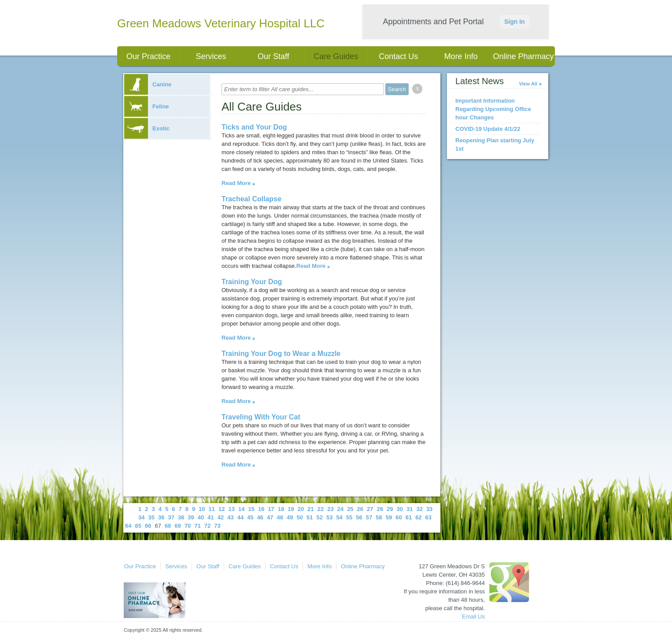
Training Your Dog (252, 282)
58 (379, 517)
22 (321, 509)
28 (380, 509)
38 (181, 517)
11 (212, 509)
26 (360, 509)
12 (222, 509)
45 (250, 517)
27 (370, 509)
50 (300, 517)
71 (197, 526)
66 (148, 526)
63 (428, 517)
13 (232, 509)
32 (419, 509)
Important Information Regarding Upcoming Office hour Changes (493, 109)
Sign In (515, 22)
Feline (147, 106)
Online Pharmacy (524, 56)
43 (230, 517)
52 (319, 517)
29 (390, 509)
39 (191, 517)
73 (217, 526)
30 (399, 509)
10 (202, 509)
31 (410, 509)
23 (330, 509)
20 (301, 509)
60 (399, 517)
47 (270, 517)
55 (349, 517)
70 (188, 526)
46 (260, 517)
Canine (148, 84)
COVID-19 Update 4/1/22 (488, 129)
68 (168, 526)
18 (281, 509)
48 (280, 517)
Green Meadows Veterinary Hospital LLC (221, 23)
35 (151, 517)
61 (409, 517)
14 (241, 509)
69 (177, 526)
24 (340, 509)
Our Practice (148, 56)
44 (240, 517)
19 (291, 509)
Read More (236, 183)
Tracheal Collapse (251, 199)
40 (201, 517)
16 (261, 509)
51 (310, 517)
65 (138, 526)
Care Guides (336, 56)
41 (210, 517)
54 (339, 517)
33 (429, 509)
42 (221, 517)
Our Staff (273, 56)
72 (207, 526)
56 (359, 517)
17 (271, 509)
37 (171, 517)
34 (141, 517)
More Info (461, 56)
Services (211, 56)
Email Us (473, 617)
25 (350, 509)
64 (128, 526)
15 (251, 509)
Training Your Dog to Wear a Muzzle (281, 354)
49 (290, 517)
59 (389, 517)
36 (161, 517)
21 (310, 509)
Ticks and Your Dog (254, 127)
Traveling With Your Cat (261, 417)
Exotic (147, 128)
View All (528, 84)
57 (369, 517)
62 (418, 517)
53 (329, 517)
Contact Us (398, 56)
